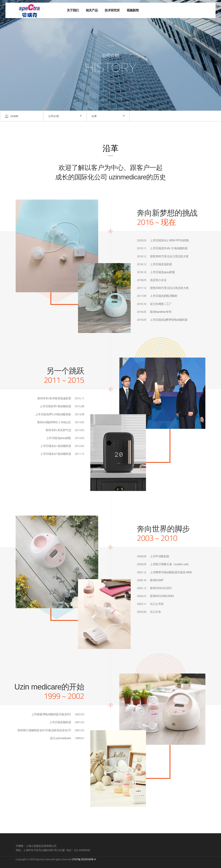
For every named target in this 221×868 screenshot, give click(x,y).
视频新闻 (133, 10)
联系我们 (205, 11)
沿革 (94, 116)
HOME (12, 116)
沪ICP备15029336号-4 (84, 859)
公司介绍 (54, 116)
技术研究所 (112, 10)
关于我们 (73, 10)
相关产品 (92, 10)
